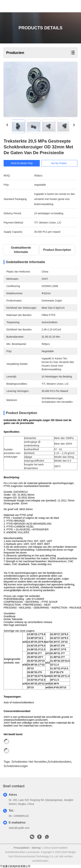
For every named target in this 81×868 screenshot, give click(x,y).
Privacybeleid (21, 848)
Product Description (57, 250)
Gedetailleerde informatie (21, 250)
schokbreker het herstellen (29, 762)
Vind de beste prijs (23, 163)
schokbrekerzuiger (16, 766)
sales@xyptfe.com (19, 828)
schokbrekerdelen (59, 762)
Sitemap (36, 848)
